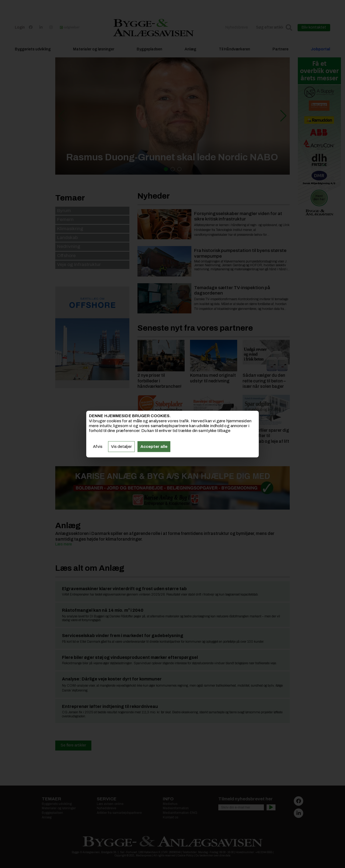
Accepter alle (154, 447)
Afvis (98, 447)
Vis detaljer (121, 447)
